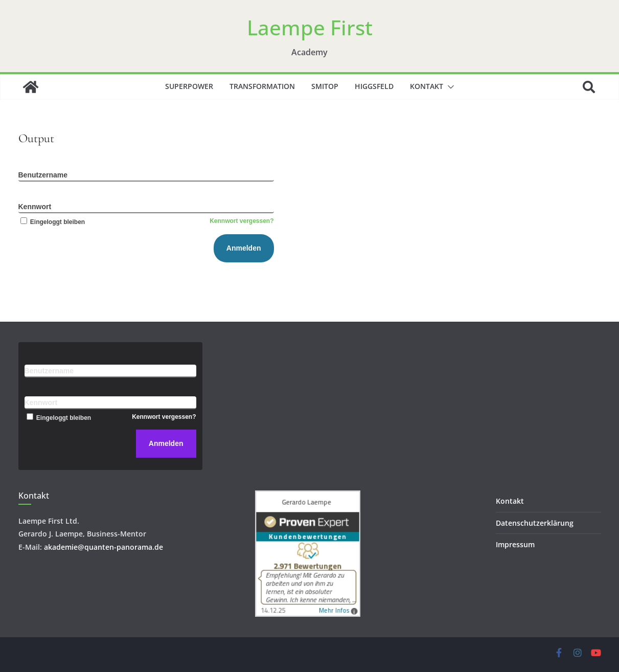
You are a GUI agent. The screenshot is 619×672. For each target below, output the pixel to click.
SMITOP (325, 86)
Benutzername (43, 175)
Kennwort (35, 207)
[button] (449, 87)
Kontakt (427, 86)
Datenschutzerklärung (535, 523)
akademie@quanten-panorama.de (104, 547)
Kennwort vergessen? (242, 221)
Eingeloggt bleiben (52, 222)
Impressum (515, 544)
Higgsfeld (374, 86)
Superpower (189, 86)
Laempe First (310, 27)
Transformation (262, 86)
